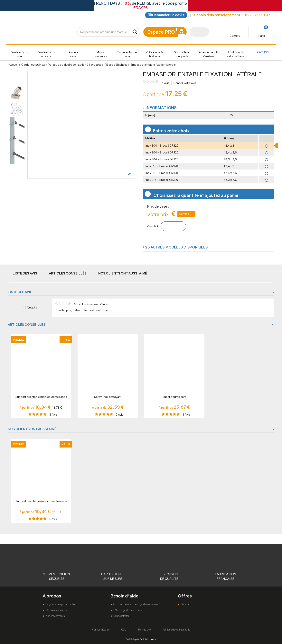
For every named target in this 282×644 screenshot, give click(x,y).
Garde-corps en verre (46, 55)
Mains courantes (100, 55)
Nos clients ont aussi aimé (123, 274)
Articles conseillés (68, 274)
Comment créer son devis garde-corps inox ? (136, 604)
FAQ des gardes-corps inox (127, 610)
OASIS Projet (132, 639)
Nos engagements (55, 616)
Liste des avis (25, 274)
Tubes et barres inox (127, 55)
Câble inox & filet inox (155, 55)
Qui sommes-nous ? (56, 610)
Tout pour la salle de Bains (236, 55)
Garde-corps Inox (19, 55)
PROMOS (263, 53)
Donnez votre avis (185, 83)
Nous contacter (121, 616)
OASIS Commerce (148, 639)
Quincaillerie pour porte (182, 55)
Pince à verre (73, 55)
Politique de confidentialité (176, 630)
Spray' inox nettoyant (108, 397)
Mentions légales (101, 630)
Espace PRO (161, 32)
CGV (124, 630)
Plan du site (144, 630)
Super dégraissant (174, 397)
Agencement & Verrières (209, 55)
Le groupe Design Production (61, 604)
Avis (166, 83)
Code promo (187, 604)
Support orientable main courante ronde (41, 397)
